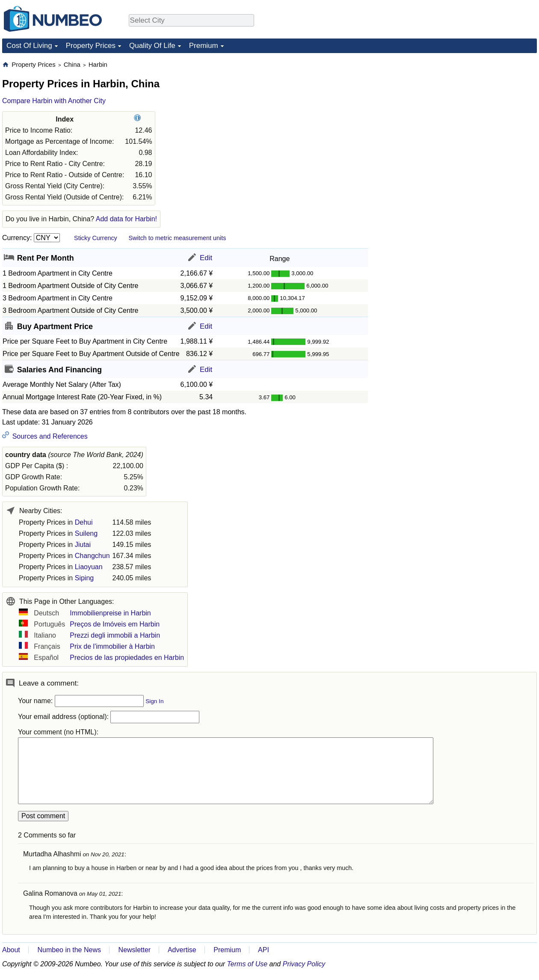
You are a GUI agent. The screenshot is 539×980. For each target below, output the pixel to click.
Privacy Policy (304, 964)
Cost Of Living (29, 46)
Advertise (182, 950)
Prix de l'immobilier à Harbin (112, 646)
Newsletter (135, 950)
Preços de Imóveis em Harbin (115, 624)
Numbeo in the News (69, 950)
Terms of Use (247, 964)
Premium (204, 46)
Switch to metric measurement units (177, 238)
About (11, 950)
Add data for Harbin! (126, 219)
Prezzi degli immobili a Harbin (115, 635)
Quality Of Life (152, 46)
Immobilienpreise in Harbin (110, 613)
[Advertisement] (459, 189)
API (264, 950)
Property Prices (91, 46)
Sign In (154, 701)
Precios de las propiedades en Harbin (127, 658)
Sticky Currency (96, 238)
